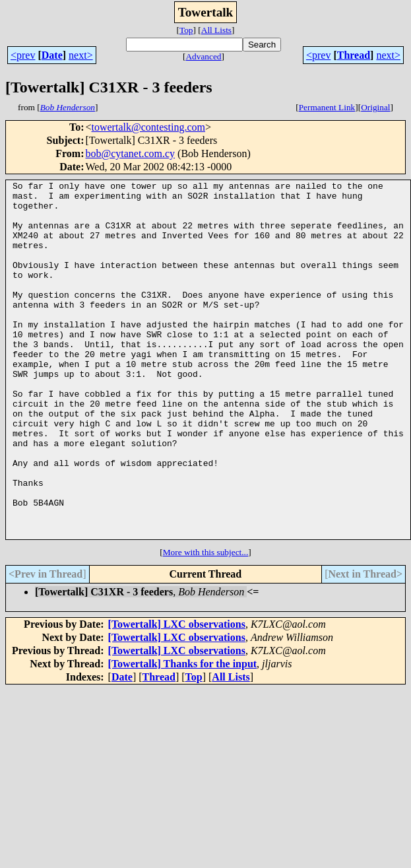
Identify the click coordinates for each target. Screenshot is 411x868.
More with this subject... (206, 623)
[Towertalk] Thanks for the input (183, 735)
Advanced (203, 56)
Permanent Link (327, 107)
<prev (23, 55)
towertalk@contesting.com (148, 127)
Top (186, 30)
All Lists (216, 30)
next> (81, 55)
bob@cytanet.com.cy (130, 153)
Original (375, 107)
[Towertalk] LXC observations (177, 695)
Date (52, 55)
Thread (354, 55)
